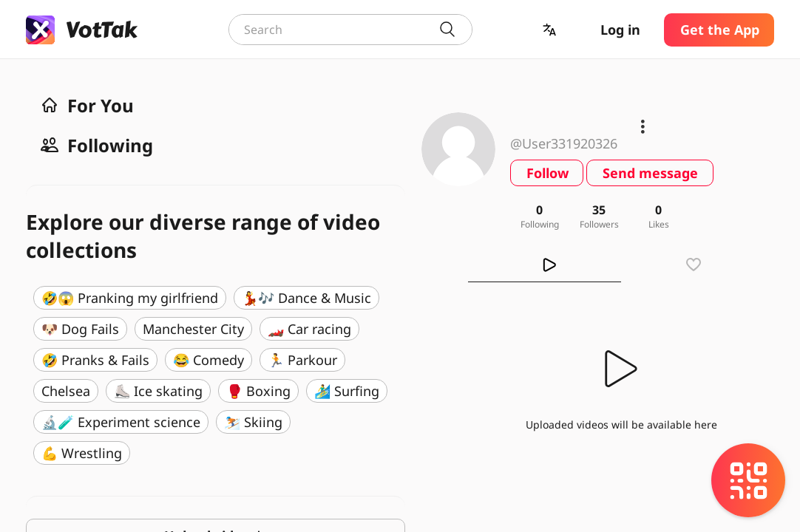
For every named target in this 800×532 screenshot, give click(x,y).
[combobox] (350, 30)
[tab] (545, 265)
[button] (551, 30)
